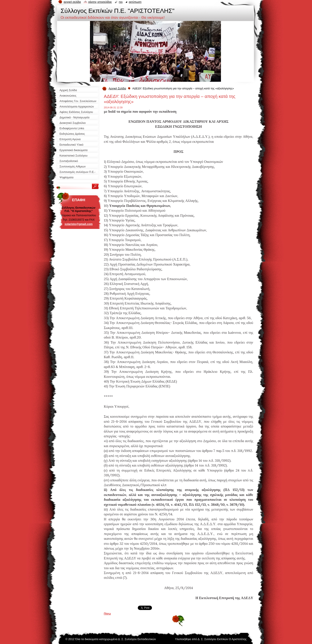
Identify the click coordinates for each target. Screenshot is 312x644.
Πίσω (107, 614)
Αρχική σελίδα (72, 2)
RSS (121, 2)
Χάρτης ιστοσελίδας (100, 2)
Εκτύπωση (135, 2)
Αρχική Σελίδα (117, 88)
